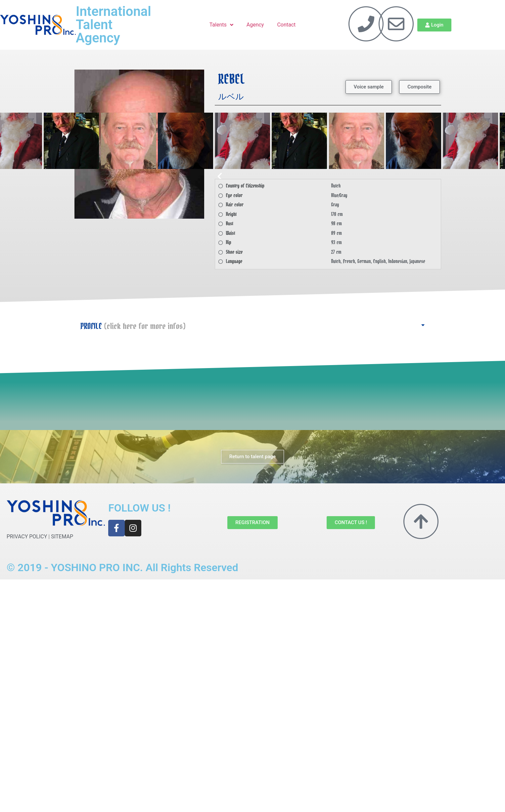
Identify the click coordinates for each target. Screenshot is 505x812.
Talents (221, 25)
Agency (255, 25)
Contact (286, 25)
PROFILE (133, 326)
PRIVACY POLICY (27, 537)
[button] (369, 87)
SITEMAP (62, 537)
